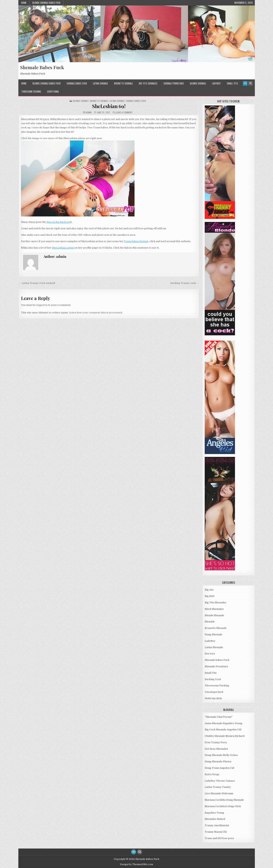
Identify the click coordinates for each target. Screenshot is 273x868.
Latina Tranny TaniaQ (218, 787)
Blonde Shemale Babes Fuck (46, 3)
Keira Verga (212, 774)
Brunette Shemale (123, 83)
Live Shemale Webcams (219, 793)
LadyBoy (216, 83)
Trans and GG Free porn (219, 838)
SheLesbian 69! (109, 106)
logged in (42, 305)
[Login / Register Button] (245, 83)
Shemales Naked (215, 819)
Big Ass (209, 590)
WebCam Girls (213, 698)
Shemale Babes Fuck (42, 67)
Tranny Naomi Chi (216, 832)
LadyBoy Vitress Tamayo (220, 781)
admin (89, 112)
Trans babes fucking (136, 241)
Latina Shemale (100, 83)
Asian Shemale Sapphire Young (224, 723)
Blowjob (210, 622)
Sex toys (210, 654)
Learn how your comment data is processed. (96, 313)
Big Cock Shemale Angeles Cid (223, 730)
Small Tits (232, 83)
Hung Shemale (213, 634)
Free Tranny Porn (216, 742)
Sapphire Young (214, 813)
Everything (53, 91)
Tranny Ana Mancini (217, 825)
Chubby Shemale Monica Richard (225, 736)
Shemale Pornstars (174, 83)
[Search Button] (250, 83)
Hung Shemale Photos (218, 761)
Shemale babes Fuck (77, 83)
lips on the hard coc (58, 222)
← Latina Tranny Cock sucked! (37, 283)
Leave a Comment (124, 112)
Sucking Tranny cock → (185, 283)
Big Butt (210, 596)
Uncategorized (214, 692)
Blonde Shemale (198, 83)
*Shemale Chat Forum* (219, 717)
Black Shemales (214, 609)
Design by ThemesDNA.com (136, 864)
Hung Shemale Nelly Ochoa (221, 755)
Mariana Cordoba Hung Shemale (224, 800)
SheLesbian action (63, 248)
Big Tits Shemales (148, 83)
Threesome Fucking (31, 91)
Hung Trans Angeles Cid (219, 768)
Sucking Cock (213, 679)
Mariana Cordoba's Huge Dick (223, 806)
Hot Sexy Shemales (216, 749)
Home (24, 3)
